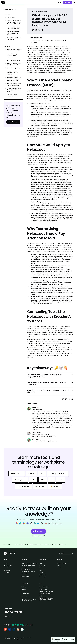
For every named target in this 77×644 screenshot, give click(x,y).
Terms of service (9, 637)
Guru (37, 339)
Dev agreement (20, 637)
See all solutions (26, 576)
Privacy (29, 637)
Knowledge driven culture (46, 594)
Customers (42, 566)
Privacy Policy (65, 641)
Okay (72, 640)
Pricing (6, 563)
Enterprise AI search (27, 569)
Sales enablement (44, 587)
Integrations (7, 568)
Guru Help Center (62, 563)
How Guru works (8, 566)
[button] (74, 2)
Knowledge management (46, 591)
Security (59, 568)
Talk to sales (67, 2)
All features (7, 570)
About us (24, 589)
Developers (43, 573)
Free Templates (44, 577)
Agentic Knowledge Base (28, 572)
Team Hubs (25, 574)
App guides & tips (19, 545)
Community (42, 575)
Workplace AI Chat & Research (30, 563)
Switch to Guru (43, 589)
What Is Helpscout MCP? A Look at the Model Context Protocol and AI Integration (45, 545)
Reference (11, 545)
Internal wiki (7, 573)
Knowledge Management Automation (28, 566)
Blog (41, 570)
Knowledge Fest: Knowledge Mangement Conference (47, 599)
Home (5, 545)
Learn (41, 563)
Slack (41, 596)
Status (59, 566)
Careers (24, 587)
